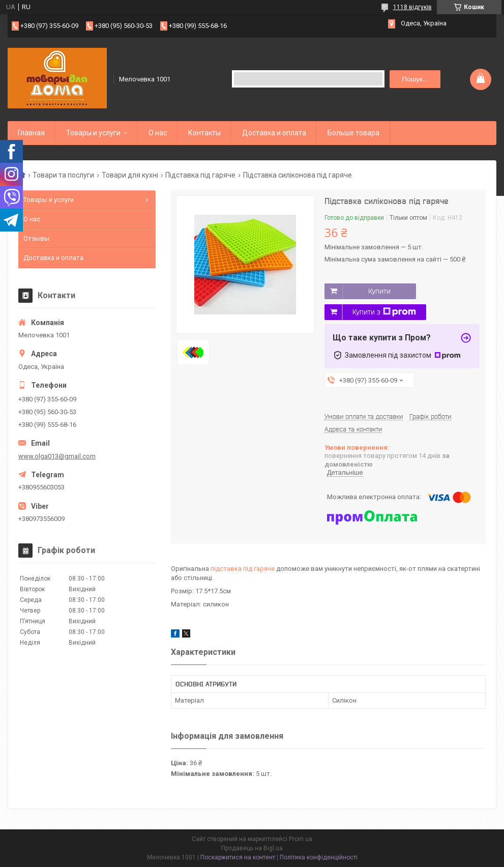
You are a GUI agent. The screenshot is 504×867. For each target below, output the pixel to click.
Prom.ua (301, 839)
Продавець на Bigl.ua (252, 848)
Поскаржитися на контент (238, 857)
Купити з (384, 312)
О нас (158, 133)
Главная (31, 133)
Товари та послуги (63, 175)
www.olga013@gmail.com (57, 456)
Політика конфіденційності (319, 857)
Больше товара (353, 133)
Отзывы (36, 238)
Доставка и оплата (274, 133)
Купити (379, 291)
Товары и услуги (93, 133)
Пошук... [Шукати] (415, 79)
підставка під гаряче (243, 569)
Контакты (204, 133)
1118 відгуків (412, 7)
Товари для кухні (130, 175)
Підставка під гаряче (200, 175)
